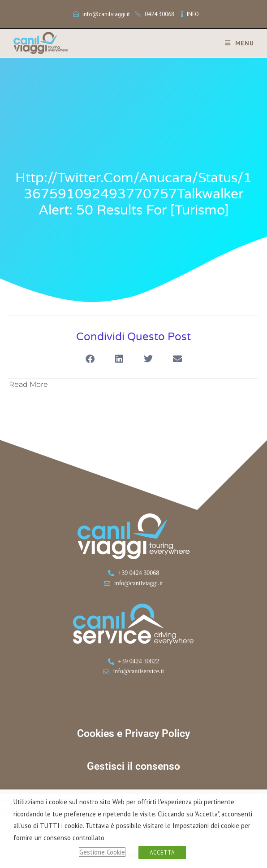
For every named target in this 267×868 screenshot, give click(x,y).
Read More (28, 384)
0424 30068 (159, 14)
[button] (90, 359)
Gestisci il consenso (133, 766)
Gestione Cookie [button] (102, 852)
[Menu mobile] (236, 43)
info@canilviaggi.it (106, 14)
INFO (193, 14)
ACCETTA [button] (162, 853)
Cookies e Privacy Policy (133, 734)
